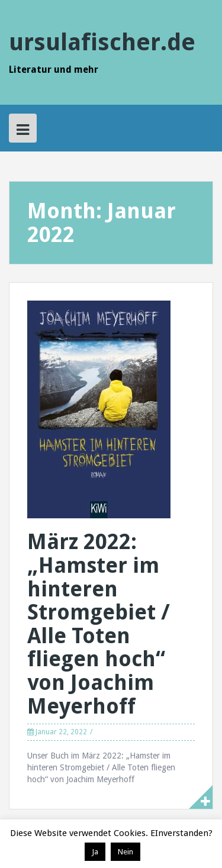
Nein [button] (126, 852)
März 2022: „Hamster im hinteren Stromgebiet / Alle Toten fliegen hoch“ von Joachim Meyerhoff (99, 624)
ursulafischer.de (102, 42)
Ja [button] (95, 852)
